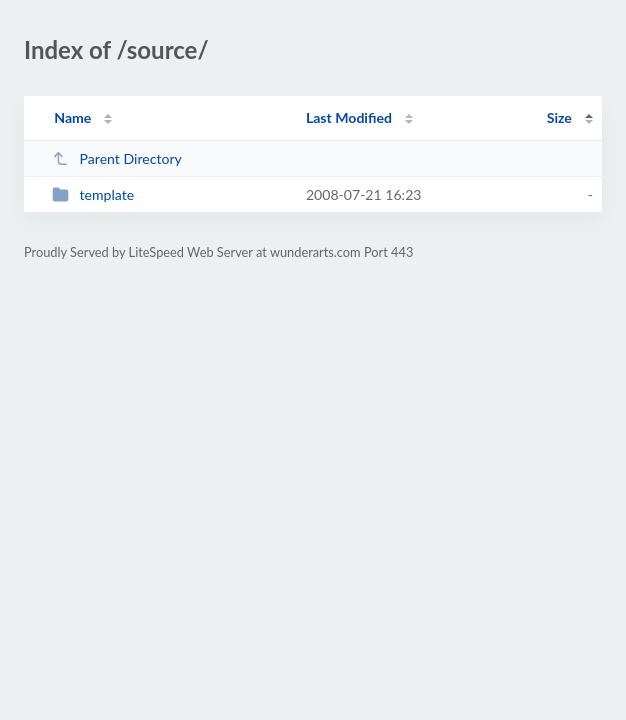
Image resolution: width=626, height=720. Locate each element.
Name (72, 117)
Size (559, 117)
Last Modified (349, 117)
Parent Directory (117, 158)
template (93, 194)
